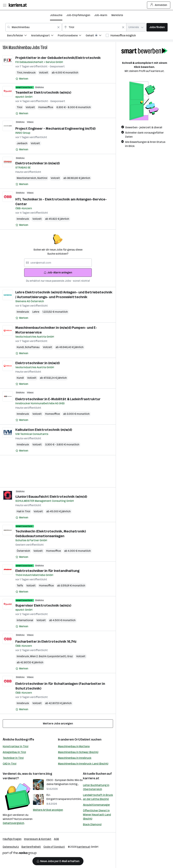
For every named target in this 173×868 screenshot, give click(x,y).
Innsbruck (29, 73)
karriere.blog (43, 774)
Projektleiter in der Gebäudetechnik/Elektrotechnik (58, 58)
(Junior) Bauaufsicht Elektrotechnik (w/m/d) (51, 497)
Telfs (20, 586)
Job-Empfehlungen (78, 15)
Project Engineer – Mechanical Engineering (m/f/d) (55, 128)
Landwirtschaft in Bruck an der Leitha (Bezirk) (98, 797)
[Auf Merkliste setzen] (22, 79)
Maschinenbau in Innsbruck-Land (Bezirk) (83, 764)
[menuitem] (19, 36)
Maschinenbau (20, 47)
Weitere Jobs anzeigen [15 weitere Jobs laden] (58, 724)
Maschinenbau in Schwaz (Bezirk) (78, 752)
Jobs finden (157, 27)
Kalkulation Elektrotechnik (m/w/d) (44, 430)
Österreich (23, 551)
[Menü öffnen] (5, 5)
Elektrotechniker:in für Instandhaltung (47, 571)
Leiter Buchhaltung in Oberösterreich (96, 787)
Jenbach (22, 143)
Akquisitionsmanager (96, 805)
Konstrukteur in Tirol (16, 746)
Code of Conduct (54, 847)
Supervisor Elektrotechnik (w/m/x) (43, 605)
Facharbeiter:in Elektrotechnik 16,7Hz (46, 641)
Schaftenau (32, 347)
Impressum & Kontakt (38, 839)
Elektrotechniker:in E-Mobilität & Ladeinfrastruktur (58, 399)
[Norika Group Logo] (20, 854)
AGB (56, 839)
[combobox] (33, 27)
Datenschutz (11, 847)
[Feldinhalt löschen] (58, 27)
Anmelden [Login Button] (159, 5)
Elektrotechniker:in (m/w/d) (38, 163)
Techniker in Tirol (13, 758)
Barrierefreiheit (31, 847)
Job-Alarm (101, 15)
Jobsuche (56, 15)
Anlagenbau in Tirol (14, 752)
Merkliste (117, 15)
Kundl (21, 347)
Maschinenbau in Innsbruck (75, 758)
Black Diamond (92, 824)
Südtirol (42, 178)
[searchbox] (58, 263)
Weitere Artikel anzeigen (48, 810)
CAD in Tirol (10, 764)
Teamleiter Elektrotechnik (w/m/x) (43, 92)
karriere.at (91, 778)
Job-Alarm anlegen (58, 272)
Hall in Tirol (23, 511)
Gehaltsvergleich (13, 823)
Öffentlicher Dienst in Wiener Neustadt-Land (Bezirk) (97, 815)
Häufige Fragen (12, 839)
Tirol (44, 47)
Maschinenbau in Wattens (74, 746)
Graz (70, 656)
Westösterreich (27, 178)
